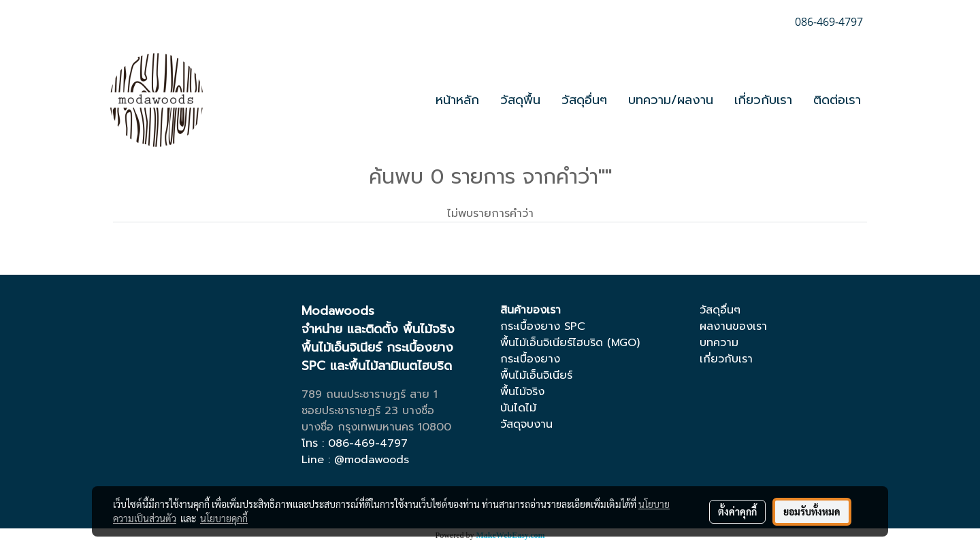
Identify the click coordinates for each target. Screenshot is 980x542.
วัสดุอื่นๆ (584, 100)
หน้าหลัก (457, 100)
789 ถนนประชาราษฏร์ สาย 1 (370, 394)
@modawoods (372, 460)
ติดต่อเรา (837, 100)
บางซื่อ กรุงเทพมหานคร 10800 (376, 427)
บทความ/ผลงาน (671, 100)
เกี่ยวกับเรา (763, 100)
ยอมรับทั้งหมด (812, 511)
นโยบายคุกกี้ (224, 518)
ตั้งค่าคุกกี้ (737, 511)
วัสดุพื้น (520, 100)
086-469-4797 (368, 443)
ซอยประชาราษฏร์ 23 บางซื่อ (368, 411)
